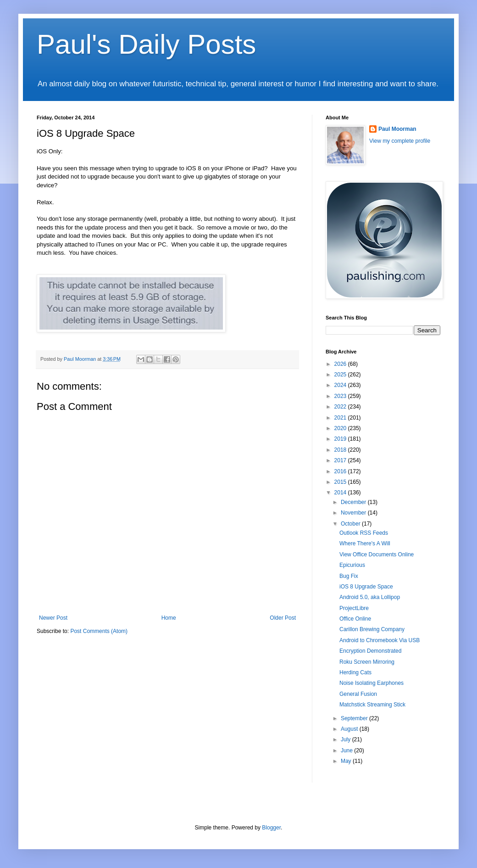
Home (169, 618)
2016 (341, 471)
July (347, 739)
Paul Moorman (397, 129)
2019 (341, 439)
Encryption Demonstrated (370, 651)
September (355, 718)
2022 (341, 407)
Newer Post (53, 618)
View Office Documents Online (377, 554)
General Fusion (358, 694)
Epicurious (352, 565)
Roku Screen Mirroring (367, 662)
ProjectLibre (354, 608)
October (351, 524)
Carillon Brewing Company (372, 629)
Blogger (271, 828)
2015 (341, 482)
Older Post (283, 618)
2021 (341, 418)
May (347, 761)
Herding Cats (355, 672)
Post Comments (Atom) (99, 631)
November (354, 513)
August (350, 729)
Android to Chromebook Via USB (380, 640)
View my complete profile (400, 141)
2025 (341, 375)
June (347, 750)
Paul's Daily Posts (146, 44)
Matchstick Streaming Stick (372, 705)
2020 (341, 428)
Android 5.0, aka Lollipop (370, 597)
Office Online (355, 619)
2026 (341, 364)
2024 (341, 385)
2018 (341, 450)
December (354, 502)
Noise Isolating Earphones (372, 683)
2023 (341, 396)
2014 (341, 493)
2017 (341, 460)
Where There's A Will (365, 543)
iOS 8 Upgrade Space (366, 587)
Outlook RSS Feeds (364, 533)
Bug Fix (349, 576)
